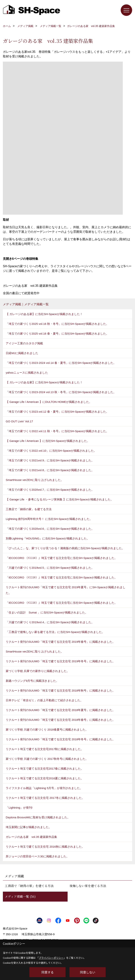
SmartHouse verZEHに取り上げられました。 (35, 480)
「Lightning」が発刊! (19, 808)
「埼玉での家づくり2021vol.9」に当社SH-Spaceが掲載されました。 (50, 460)
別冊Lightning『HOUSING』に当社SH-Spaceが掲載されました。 (48, 538)
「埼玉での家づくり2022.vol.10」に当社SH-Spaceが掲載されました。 (51, 451)
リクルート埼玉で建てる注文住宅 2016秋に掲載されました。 (45, 847)
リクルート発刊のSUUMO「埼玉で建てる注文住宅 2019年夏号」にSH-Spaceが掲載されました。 (66, 590)
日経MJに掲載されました (22, 353)
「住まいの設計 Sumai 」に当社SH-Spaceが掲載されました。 (47, 612)
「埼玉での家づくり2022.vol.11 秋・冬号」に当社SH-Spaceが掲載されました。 (57, 431)
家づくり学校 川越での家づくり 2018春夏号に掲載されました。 (47, 730)
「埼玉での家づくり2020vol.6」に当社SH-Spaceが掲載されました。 (50, 529)
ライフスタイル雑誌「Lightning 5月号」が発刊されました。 (44, 788)
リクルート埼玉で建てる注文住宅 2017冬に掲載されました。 (45, 798)
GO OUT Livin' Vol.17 (19, 421)
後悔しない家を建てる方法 (88, 886)
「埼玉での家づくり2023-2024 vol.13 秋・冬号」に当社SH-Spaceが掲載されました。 (61, 392)
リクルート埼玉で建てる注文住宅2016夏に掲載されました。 (45, 778)
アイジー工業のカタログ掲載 (24, 343)
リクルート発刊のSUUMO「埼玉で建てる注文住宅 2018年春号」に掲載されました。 (60, 720)
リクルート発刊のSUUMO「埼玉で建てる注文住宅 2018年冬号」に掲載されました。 (60, 739)
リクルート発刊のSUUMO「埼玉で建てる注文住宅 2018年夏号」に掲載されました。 (60, 710)
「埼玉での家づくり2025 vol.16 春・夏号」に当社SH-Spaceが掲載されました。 (57, 334)
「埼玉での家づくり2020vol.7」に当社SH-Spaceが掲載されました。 (50, 490)
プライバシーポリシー (51, 958)
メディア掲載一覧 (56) (20, 897)
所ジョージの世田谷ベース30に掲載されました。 (37, 856)
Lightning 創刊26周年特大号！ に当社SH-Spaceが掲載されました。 (49, 519)
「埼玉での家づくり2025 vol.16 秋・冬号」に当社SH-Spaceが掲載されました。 (57, 324)
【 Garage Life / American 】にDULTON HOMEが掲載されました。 (49, 402)
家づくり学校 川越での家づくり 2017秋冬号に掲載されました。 (47, 759)
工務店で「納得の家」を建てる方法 (29, 509)
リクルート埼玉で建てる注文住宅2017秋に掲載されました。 (45, 749)
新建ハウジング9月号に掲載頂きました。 (32, 681)
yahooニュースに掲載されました (27, 373)
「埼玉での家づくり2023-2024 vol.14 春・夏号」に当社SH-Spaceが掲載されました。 (61, 363)
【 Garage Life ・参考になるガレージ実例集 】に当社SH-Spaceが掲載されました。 (60, 499)
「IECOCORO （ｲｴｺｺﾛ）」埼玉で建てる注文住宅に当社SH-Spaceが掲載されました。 (61, 558)
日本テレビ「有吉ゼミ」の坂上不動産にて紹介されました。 (44, 700)
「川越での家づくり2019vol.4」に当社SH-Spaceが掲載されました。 (50, 622)
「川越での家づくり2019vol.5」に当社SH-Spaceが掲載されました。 (50, 568)
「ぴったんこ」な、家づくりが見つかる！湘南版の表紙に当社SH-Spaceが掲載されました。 (65, 548)
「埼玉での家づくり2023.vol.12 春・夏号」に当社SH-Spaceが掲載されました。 (57, 412)
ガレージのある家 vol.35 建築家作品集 (31, 837)
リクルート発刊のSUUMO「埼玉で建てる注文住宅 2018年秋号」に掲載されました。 (60, 690)
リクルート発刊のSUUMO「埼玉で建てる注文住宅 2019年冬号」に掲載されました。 (60, 661)
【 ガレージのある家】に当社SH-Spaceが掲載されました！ (44, 314)
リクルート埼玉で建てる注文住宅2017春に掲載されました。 (45, 769)
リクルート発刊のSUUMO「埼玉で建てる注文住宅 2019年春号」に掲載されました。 (60, 642)
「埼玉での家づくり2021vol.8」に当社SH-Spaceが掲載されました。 (50, 470)
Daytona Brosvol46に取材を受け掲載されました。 (38, 817)
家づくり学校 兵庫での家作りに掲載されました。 (38, 671)
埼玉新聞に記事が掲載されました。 (29, 827)
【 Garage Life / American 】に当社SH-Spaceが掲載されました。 (48, 441)
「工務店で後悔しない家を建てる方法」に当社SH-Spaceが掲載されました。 (55, 632)
